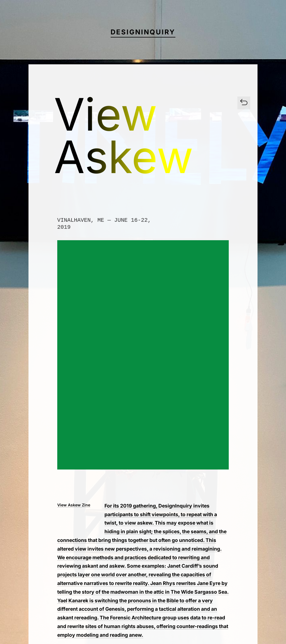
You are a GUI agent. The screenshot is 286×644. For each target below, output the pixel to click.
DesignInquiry (143, 32)
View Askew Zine (74, 505)
